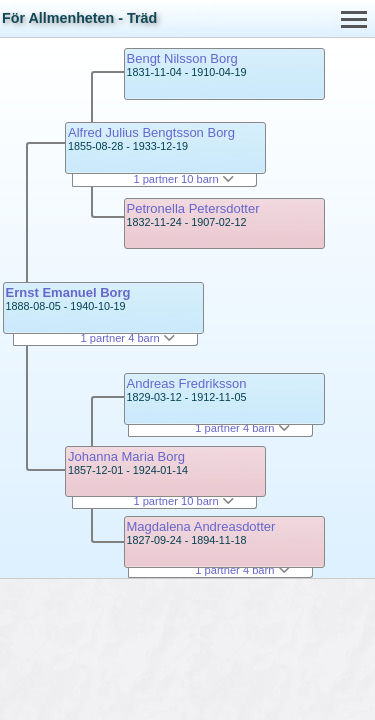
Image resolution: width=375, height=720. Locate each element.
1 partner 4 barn (128, 338)
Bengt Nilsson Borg (182, 58)
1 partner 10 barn (183, 179)
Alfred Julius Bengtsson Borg (151, 132)
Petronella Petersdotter (193, 208)
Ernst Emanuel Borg (68, 292)
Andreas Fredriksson (187, 383)
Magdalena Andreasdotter (201, 526)
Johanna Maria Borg (126, 456)
